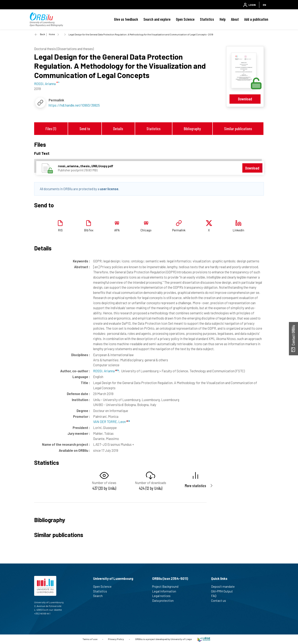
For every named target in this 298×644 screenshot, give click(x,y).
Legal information (166, 591)
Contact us (220, 601)
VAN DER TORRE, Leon (111, 422)
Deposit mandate (225, 586)
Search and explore (157, 19)
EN (264, 5)
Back (43, 34)
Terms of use (90, 639)
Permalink (179, 230)
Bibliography (192, 129)
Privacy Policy (116, 639)
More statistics (195, 486)
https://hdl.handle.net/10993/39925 (74, 105)
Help (223, 19)
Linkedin (238, 230)
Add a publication (256, 19)
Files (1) (51, 129)
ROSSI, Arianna (106, 371)
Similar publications (238, 129)
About (235, 19)
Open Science (185, 19)
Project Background (167, 586)
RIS (60, 230)
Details (118, 129)
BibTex (89, 230)
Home (52, 34)
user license (109, 189)
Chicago (146, 230)
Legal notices (163, 596)
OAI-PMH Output (224, 591)
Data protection (165, 601)
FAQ (216, 596)
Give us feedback (126, 19)
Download (245, 99)
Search (100, 596)
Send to (85, 129)
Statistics (207, 19)
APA (117, 230)
